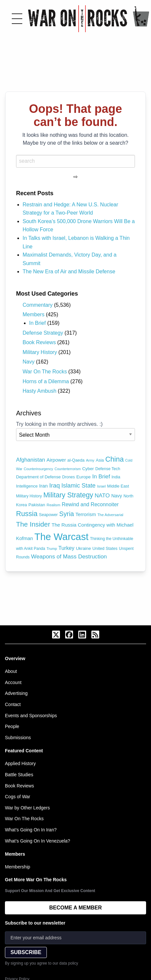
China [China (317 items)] (114, 459)
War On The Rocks (45, 372)
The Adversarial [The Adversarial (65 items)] (110, 515)
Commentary (38, 305)
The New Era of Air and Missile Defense (69, 271)
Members (34, 314)
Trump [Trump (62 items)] (52, 549)
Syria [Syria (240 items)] (67, 514)
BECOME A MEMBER (75, 908)
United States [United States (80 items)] (105, 548)
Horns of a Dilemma (46, 381)
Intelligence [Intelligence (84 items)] (27, 486)
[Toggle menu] (17, 19)
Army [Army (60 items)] (90, 460)
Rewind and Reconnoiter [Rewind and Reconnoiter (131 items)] (90, 504)
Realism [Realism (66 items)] (53, 505)
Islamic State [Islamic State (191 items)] (78, 485)
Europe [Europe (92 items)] (84, 477)
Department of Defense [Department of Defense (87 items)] (38, 477)
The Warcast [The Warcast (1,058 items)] (61, 537)
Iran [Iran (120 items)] (43, 486)
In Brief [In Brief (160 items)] (101, 476)
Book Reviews (39, 342)
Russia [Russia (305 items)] (27, 514)
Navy (28, 362)
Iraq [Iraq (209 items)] (55, 485)
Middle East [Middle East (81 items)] (118, 486)
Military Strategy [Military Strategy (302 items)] (68, 495)
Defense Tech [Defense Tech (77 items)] (108, 469)
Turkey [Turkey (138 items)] (66, 548)
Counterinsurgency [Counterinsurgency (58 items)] (38, 469)
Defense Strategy (43, 333)
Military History (40, 352)
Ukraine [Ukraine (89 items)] (84, 548)
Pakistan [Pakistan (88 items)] (37, 505)
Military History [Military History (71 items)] (29, 496)
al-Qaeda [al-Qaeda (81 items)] (76, 460)
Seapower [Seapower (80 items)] (48, 515)
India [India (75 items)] (116, 477)
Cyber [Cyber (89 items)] (88, 469)
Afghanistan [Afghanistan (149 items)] (31, 460)
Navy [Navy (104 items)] (117, 496)
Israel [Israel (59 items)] (101, 486)
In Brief (38, 323)
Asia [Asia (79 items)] (100, 460)
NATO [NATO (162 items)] (102, 495)
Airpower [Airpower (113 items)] (56, 460)
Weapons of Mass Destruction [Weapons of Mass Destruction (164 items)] (69, 556)
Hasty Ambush (39, 391)
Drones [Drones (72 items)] (69, 477)
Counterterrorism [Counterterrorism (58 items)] (68, 469)
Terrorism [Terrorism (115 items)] (85, 514)
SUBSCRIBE (26, 952)
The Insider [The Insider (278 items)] (33, 524)
